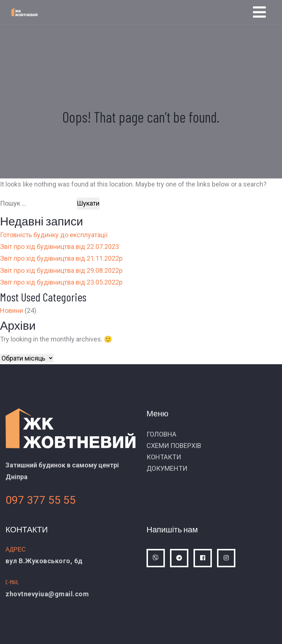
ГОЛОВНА (161, 434)
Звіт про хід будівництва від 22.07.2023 (59, 247)
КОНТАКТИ (164, 457)
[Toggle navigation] (259, 12)
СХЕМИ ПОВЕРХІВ (174, 446)
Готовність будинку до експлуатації (54, 235)
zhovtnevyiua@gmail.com (47, 594)
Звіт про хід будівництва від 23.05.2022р (61, 282)
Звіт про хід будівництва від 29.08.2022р (61, 270)
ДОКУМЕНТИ (167, 468)
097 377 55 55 (41, 500)
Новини (12, 310)
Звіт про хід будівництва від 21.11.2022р (61, 258)
